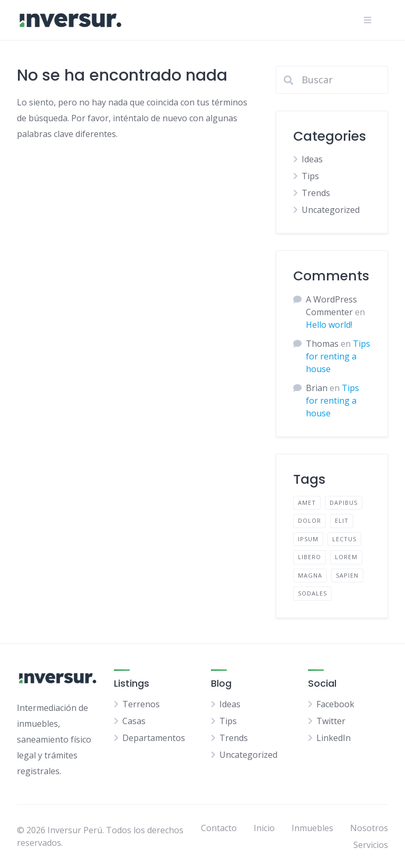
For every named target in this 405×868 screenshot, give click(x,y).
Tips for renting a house (338, 356)
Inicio (264, 828)
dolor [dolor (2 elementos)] (310, 520)
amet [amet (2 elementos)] (307, 503)
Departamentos (154, 738)
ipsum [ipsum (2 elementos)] (308, 539)
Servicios (371, 845)
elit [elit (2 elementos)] (342, 520)
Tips (310, 176)
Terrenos (141, 704)
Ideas (312, 159)
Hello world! (329, 325)
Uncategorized (331, 210)
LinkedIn (334, 738)
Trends (316, 193)
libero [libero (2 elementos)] (310, 557)
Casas (134, 721)
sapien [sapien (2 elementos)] (347, 575)
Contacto (219, 828)
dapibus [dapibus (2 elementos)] (344, 503)
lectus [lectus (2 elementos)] (344, 539)
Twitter (331, 721)
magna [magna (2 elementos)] (310, 575)
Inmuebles (312, 828)
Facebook (335, 704)
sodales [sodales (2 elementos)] (312, 593)
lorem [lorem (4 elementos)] (346, 557)
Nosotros (369, 828)
